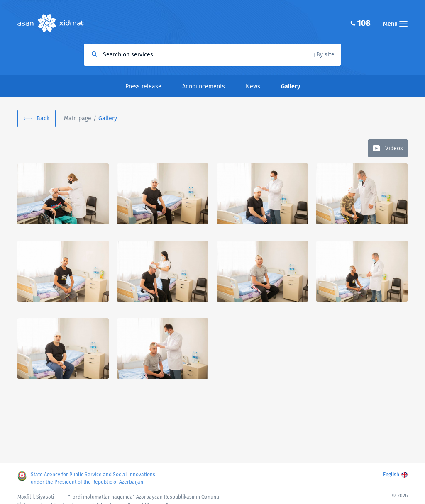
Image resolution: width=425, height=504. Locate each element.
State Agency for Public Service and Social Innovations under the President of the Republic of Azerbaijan (93, 478)
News (253, 86)
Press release (143, 86)
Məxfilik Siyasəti (36, 497)
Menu (395, 24)
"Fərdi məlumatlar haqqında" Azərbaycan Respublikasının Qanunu (144, 497)
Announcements (204, 86)
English (391, 475)
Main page (78, 118)
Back (43, 118)
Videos (394, 148)
